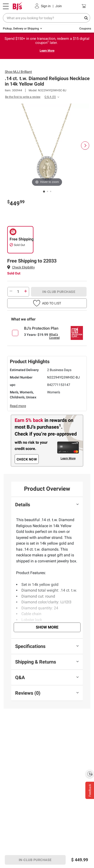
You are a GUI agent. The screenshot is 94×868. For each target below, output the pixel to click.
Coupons (85, 29)
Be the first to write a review (23, 97)
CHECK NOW (27, 459)
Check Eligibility (23, 267)
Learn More (47, 51)
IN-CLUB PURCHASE (59, 292)
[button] (23, 267)
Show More (47, 627)
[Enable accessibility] (90, 774)
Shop (18, 72)
